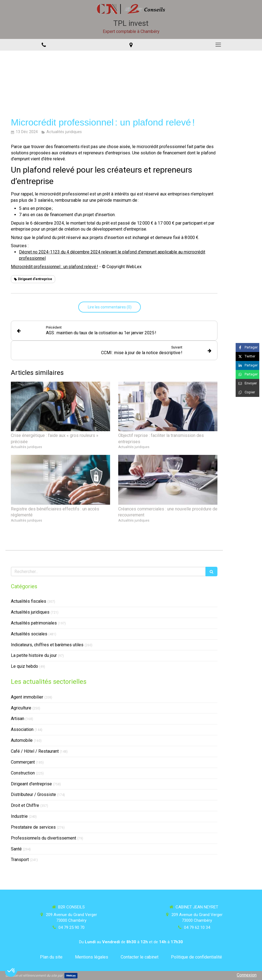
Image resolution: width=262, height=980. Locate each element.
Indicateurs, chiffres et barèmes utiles (47, 645)
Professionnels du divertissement (43, 838)
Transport (20, 860)
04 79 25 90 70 (71, 927)
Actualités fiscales (29, 601)
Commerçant (23, 762)
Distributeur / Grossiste (33, 794)
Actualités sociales (29, 634)
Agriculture (21, 708)
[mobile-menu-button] (218, 45)
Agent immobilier (27, 697)
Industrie (19, 816)
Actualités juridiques (30, 612)
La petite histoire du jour (34, 655)
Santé (16, 849)
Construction (23, 773)
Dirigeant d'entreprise (31, 784)
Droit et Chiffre (25, 805)
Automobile (22, 740)
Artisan (18, 719)
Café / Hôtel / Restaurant (35, 751)
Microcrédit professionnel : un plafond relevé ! (54, 267)
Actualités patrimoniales (34, 623)
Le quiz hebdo (24, 666)
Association (22, 729)
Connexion (247, 975)
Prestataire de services (33, 827)
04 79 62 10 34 (197, 927)
